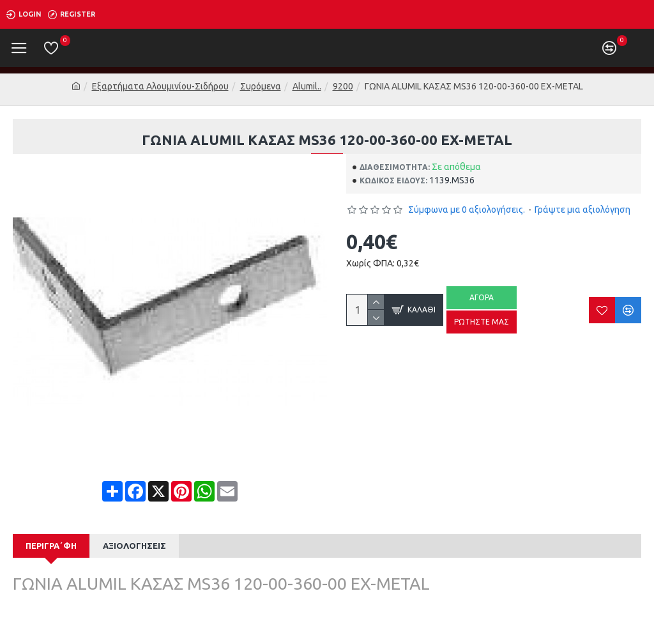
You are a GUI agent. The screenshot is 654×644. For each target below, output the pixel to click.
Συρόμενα (261, 86)
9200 (343, 86)
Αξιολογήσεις (134, 546)
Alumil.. (307, 86)
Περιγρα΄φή (51, 546)
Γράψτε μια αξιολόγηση (582, 210)
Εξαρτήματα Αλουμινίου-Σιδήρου (160, 86)
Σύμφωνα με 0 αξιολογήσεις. (467, 210)
